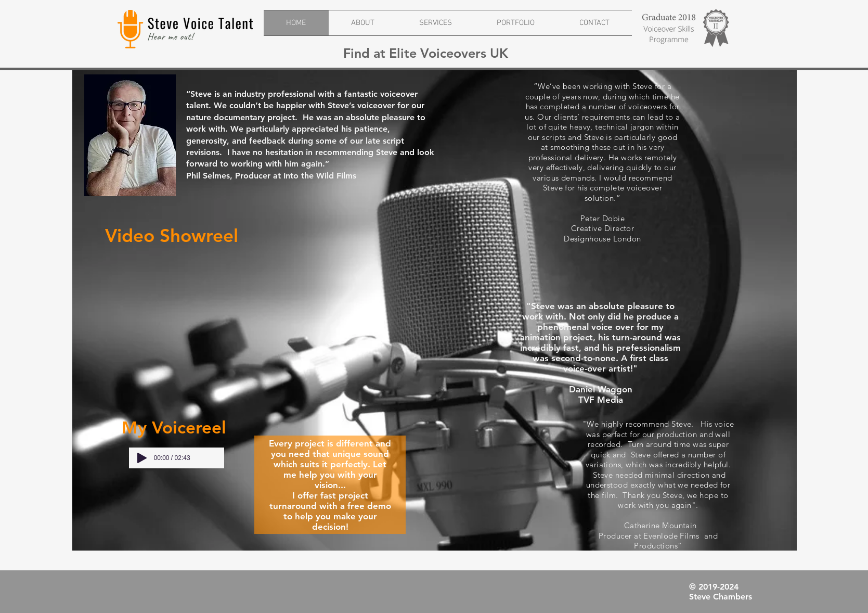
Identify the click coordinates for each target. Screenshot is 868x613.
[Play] (142, 458)
